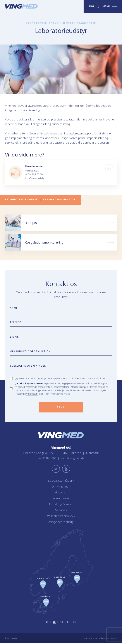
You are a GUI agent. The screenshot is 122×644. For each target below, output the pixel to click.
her (104, 379)
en (75, 623)
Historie (61, 493)
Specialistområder (61, 481)
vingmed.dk (33, 394)
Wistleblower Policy (61, 516)
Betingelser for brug (61, 522)
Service (61, 510)
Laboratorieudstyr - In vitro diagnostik (61, 23)
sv (47, 623)
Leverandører (61, 499)
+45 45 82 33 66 (34, 174)
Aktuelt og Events (61, 505)
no (61, 623)
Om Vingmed (61, 487)
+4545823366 (47, 459)
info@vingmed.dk (35, 178)
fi (68, 623)
